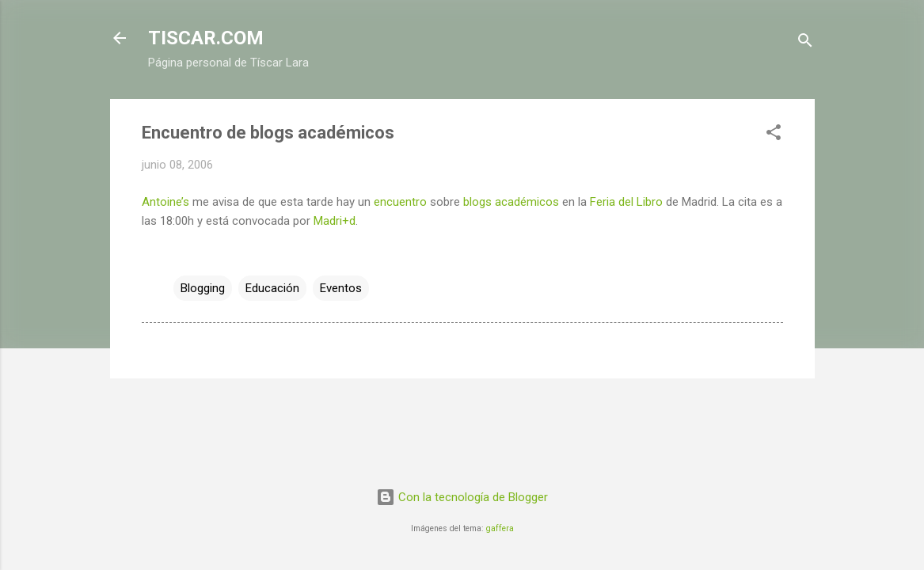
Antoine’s (165, 202)
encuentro (400, 202)
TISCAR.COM (206, 38)
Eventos (341, 288)
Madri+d (335, 221)
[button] (774, 135)
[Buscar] (805, 43)
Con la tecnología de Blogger (462, 497)
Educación (272, 288)
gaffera (500, 528)
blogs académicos (511, 202)
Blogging (203, 288)
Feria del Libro (626, 202)
